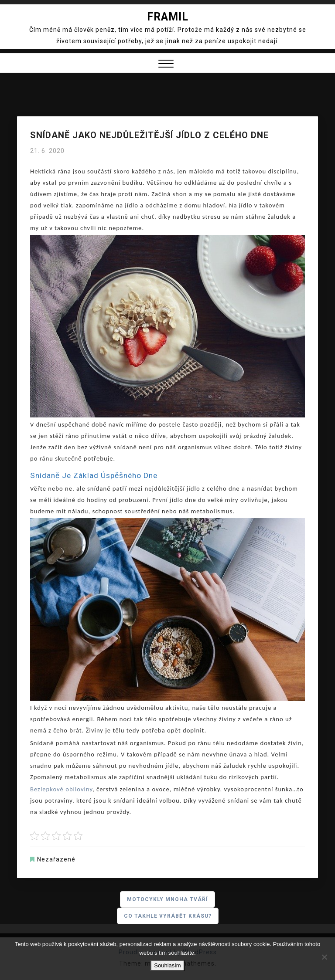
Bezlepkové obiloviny (61, 789)
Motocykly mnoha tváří (167, 899)
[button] (166, 65)
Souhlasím (167, 965)
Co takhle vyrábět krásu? (168, 916)
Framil (168, 17)
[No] (324, 957)
